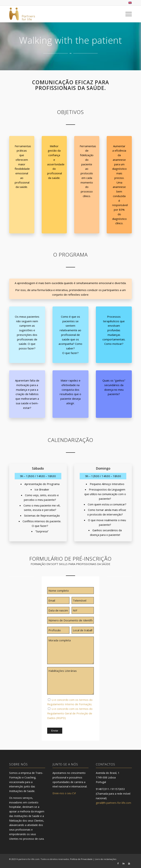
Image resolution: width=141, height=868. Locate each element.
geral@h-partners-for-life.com (113, 803)
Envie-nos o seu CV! (64, 793)
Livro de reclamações (106, 859)
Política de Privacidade (81, 859)
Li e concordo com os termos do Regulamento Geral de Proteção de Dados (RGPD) (70, 713)
